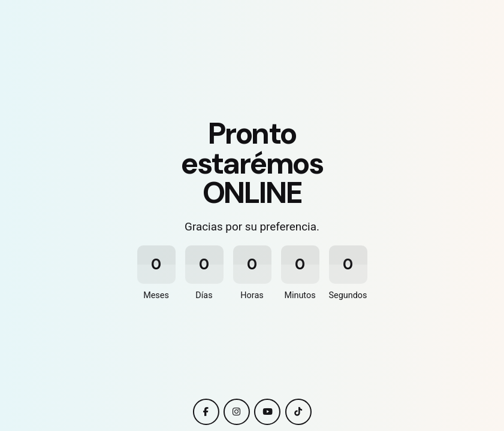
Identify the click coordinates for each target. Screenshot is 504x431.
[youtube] (267, 412)
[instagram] (237, 412)
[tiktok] (298, 412)
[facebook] (206, 412)
